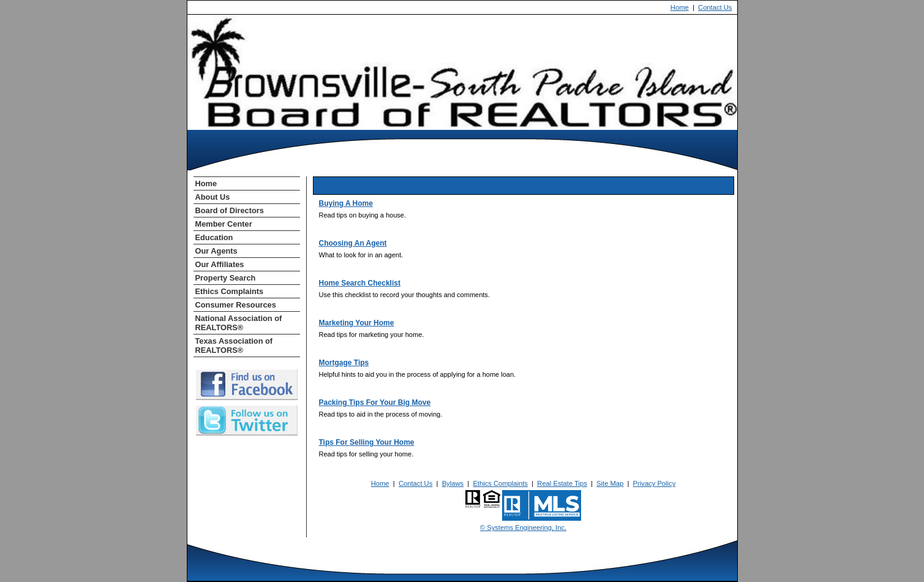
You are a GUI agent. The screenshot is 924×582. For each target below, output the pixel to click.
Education (214, 237)
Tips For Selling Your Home (367, 442)
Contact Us (715, 7)
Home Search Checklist (360, 283)
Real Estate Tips (562, 483)
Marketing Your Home (357, 323)
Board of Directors (230, 210)
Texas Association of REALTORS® (234, 346)
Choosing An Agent (353, 243)
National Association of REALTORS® (239, 323)
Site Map (610, 483)
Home (680, 7)
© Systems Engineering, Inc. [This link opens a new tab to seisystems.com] (523, 527)
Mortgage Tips (344, 363)
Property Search (226, 278)
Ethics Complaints (230, 291)
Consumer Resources (236, 305)
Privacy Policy (655, 483)
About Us (213, 197)
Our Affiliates (220, 264)
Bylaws (453, 483)
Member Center (224, 224)
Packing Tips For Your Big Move (375, 402)
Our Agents (216, 251)
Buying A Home (346, 203)
